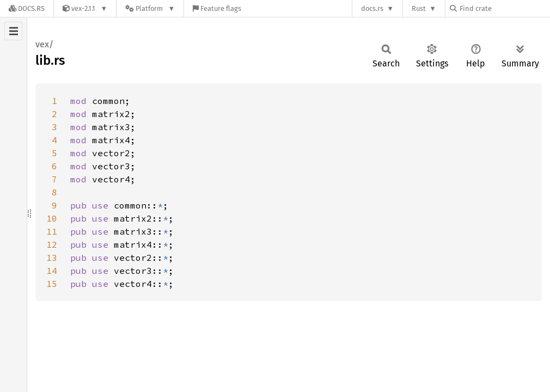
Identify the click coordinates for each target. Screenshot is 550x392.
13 (52, 258)
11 (52, 231)
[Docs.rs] (27, 8)
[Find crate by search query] (504, 8)
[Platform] (150, 8)
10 (52, 218)
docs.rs (372, 8)
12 (52, 244)
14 (52, 271)
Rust (419, 8)
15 (52, 284)
